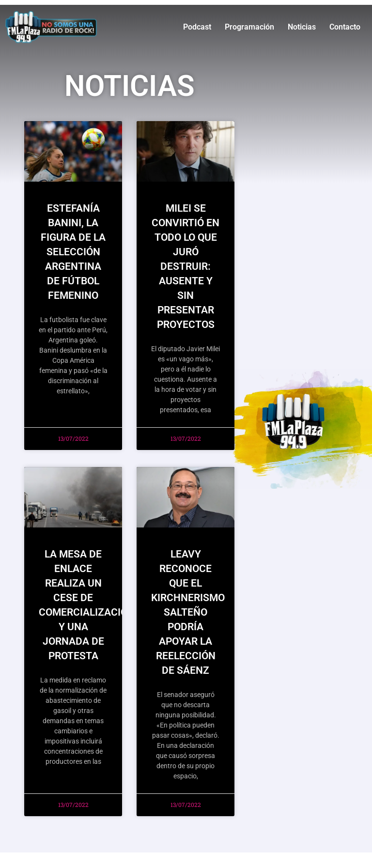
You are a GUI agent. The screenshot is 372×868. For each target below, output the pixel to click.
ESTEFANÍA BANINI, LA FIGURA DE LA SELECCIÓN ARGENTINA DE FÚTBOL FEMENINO (73, 252)
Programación (249, 27)
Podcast (197, 27)
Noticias (302, 27)
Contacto (345, 27)
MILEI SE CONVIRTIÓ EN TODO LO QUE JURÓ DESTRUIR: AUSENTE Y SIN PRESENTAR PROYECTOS (186, 266)
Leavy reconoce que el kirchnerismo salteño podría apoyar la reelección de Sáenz (188, 612)
